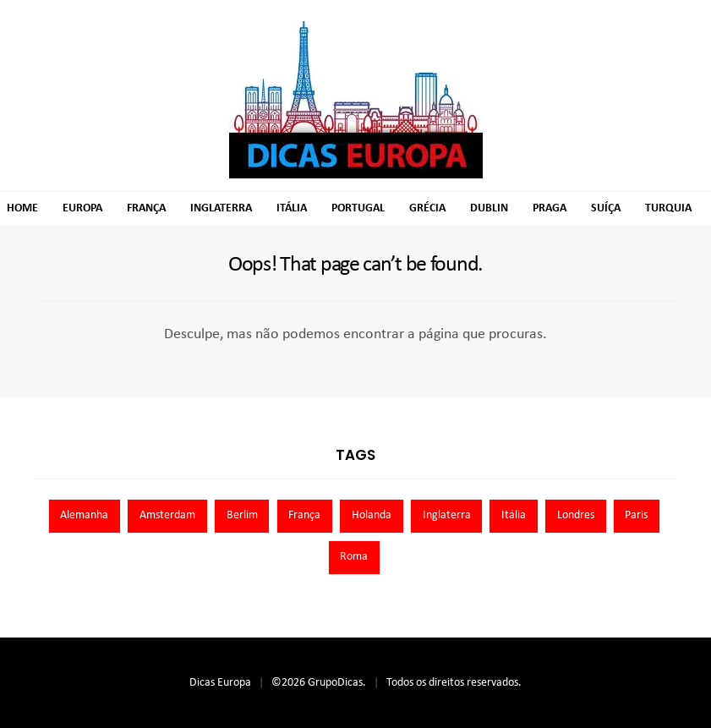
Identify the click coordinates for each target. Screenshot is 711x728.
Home (22, 208)
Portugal (358, 208)
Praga (550, 208)
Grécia (427, 208)
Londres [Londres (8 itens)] (576, 515)
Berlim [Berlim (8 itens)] (242, 515)
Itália (292, 208)
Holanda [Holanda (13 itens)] (372, 515)
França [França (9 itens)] (304, 515)
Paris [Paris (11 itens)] (636, 515)
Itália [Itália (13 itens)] (514, 515)
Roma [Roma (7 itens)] (354, 557)
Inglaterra (221, 208)
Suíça (606, 208)
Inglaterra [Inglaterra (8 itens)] (447, 515)
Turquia (668, 208)
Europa (82, 208)
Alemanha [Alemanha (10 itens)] (84, 515)
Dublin (489, 208)
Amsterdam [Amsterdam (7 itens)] (167, 515)
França (146, 208)
